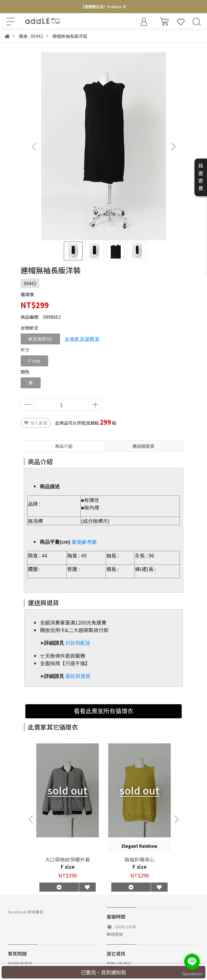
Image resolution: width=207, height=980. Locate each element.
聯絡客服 (115, 934)
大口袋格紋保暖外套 (68, 859)
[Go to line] (192, 962)
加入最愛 (36, 423)
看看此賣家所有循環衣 (103, 711)
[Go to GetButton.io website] (192, 974)
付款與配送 (78, 643)
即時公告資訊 (119, 964)
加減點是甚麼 (20, 964)
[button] (173, 147)
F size (34, 361)
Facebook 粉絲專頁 (26, 912)
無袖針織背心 (139, 859)
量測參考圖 (84, 542)
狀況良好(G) (40, 339)
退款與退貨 (78, 676)
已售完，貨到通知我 (103, 972)
